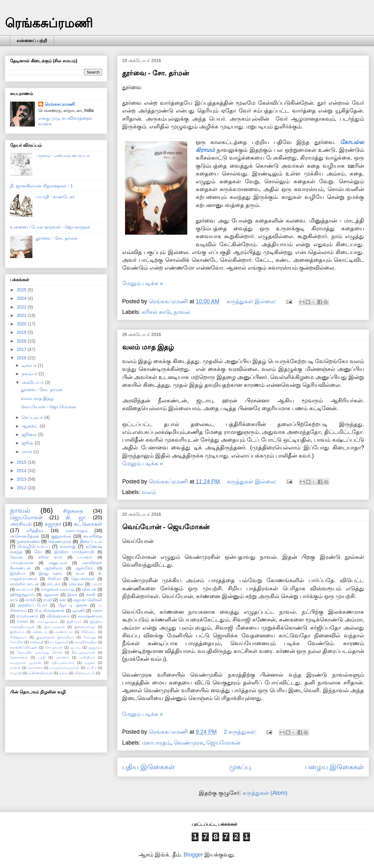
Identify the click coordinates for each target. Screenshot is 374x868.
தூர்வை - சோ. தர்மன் (156, 73)
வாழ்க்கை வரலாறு (58, 589)
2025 (22, 290)
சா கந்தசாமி (59, 642)
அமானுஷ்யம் (47, 621)
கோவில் (17, 642)
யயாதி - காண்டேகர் (55, 197)
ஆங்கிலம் (53, 568)
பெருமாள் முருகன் (26, 663)
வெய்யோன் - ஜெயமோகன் (166, 527)
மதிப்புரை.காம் (63, 663)
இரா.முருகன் (55, 627)
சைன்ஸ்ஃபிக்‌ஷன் (24, 647)
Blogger (193, 855)
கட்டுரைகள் (88, 524)
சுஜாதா (53, 524)
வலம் (149, 492)
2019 (22, 332)
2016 (22, 358)
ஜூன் (28, 443)
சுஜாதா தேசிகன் (88, 600)
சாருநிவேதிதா (86, 642)
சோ (38, 552)
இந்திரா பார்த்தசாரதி (74, 552)
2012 (22, 488)
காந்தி (31, 600)
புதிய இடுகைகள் (149, 767)
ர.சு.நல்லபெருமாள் (65, 668)
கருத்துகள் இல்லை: (252, 301)
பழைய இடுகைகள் (334, 767)
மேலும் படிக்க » (143, 283)
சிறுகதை (73, 511)
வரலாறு (68, 546)
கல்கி (91, 595)
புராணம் (62, 657)
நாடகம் (54, 584)
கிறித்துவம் (19, 637)
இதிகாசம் (74, 621)
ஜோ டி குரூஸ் (73, 605)
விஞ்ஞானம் (58, 616)
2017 (22, 349)
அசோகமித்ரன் (25, 536)
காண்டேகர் (64, 632)
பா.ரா (97, 584)
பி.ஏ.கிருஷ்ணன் (49, 611)
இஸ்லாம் (17, 632)
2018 (22, 341)
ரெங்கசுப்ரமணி (49, 23)
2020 (22, 324)
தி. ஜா (76, 518)
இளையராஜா (85, 627)
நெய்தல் (76, 584)
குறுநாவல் (61, 536)
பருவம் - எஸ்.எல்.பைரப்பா (63, 156)
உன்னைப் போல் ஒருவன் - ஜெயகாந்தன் (50, 227)
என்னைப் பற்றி (32, 41)
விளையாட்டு (85, 673)
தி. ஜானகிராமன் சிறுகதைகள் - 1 (41, 186)
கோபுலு (89, 637)
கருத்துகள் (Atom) (265, 793)
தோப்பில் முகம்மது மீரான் (40, 652)
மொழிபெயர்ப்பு (34, 546)
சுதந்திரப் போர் (33, 605)
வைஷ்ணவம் (90, 616)
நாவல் (182, 312)
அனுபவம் (58, 563)
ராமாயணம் (27, 616)
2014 (22, 471)
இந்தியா (18, 573)
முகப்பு (240, 767)
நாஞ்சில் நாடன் (24, 584)
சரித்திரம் (35, 530)
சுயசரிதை (93, 536)
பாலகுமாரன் (22, 563)
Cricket (23, 621)
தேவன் (17, 557)
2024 (22, 298)
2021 (22, 315)
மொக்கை (35, 668)
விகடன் (89, 589)
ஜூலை (30, 434)
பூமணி (79, 611)
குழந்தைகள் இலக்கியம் (55, 637)
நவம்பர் (30, 374)
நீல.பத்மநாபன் (83, 652)
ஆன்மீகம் (84, 568)
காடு (14, 600)
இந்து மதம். (51, 573)
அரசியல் (21, 524)
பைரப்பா (25, 589)
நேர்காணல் (19, 657)
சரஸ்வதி (36, 642)
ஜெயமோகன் (223, 743)
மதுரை (90, 663)
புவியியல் (87, 657)
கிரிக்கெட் (89, 632)
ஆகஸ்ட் (31, 426)
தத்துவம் (95, 647)
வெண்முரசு (188, 743)
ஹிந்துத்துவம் (22, 595)
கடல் (80, 573)
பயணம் (85, 557)
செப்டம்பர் (33, 417)
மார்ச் (28, 452)
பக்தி (42, 657)
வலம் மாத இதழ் (148, 347)
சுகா (63, 600)
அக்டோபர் (33, 382)
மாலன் (15, 668)
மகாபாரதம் (156, 743)
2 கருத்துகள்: (241, 732)
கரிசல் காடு (156, 312)
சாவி (48, 600)
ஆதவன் (51, 595)
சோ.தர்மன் (54, 647)
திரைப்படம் (91, 541)
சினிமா (54, 579)
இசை (72, 595)
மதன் (97, 611)
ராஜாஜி (16, 673)
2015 (22, 462)
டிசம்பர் (30, 365)
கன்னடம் (40, 632)
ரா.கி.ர (91, 668)
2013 (22, 479)
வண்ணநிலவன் (40, 673)
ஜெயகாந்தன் (83, 579)
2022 (22, 307)
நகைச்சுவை (28, 541)
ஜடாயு (76, 647)
